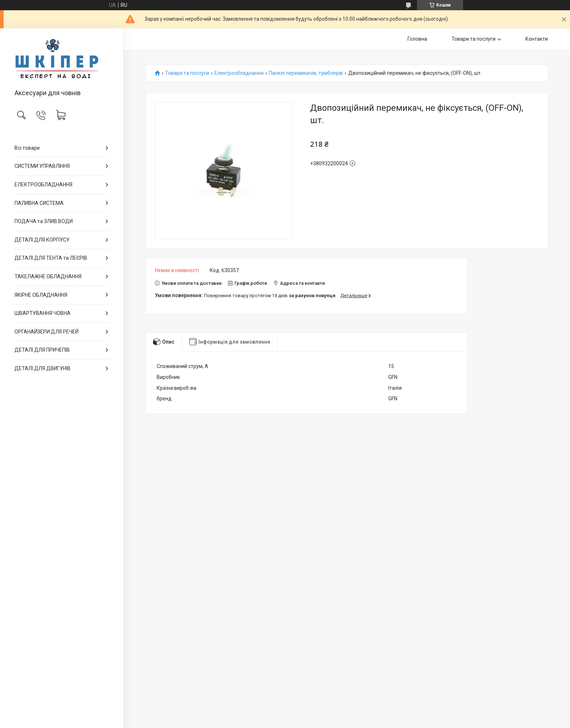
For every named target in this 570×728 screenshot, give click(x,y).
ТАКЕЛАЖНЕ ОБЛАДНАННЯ (48, 276)
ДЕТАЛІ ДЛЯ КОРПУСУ (42, 240)
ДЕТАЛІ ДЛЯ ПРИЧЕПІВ (42, 350)
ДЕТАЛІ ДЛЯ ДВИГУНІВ (43, 368)
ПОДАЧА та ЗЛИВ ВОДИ (44, 221)
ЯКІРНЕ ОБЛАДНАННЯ (41, 295)
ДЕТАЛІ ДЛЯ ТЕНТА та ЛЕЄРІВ (51, 258)
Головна (417, 39)
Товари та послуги (473, 39)
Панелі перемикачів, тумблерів (306, 73)
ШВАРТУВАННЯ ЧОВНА (43, 313)
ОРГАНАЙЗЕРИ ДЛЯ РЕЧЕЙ (47, 332)
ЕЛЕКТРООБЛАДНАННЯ (43, 185)
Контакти (537, 39)
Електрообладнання (239, 73)
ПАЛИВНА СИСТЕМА (39, 203)
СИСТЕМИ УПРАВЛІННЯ (42, 166)
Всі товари (27, 148)
